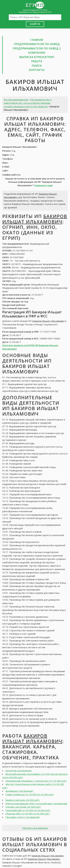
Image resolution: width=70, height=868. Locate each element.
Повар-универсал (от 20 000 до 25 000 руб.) (30, 794)
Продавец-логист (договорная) (23, 817)
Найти (35, 24)
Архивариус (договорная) (19, 791)
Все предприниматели (16, 100)
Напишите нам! (44, 185)
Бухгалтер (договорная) (18, 770)
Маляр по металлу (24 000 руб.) (22, 800)
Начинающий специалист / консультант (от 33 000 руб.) (36, 781)
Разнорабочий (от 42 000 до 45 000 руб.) (28, 810)
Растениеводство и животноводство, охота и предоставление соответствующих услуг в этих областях (28, 103)
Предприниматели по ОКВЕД (37, 44)
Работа (37, 61)
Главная (37, 40)
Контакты (37, 70)
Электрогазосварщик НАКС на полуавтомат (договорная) (36, 803)
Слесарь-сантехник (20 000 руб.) (23, 807)
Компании (37, 53)
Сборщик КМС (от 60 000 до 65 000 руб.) (28, 814)
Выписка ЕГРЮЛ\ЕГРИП (37, 57)
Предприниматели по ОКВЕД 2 (37, 48)
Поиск (37, 66)
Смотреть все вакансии (35, 828)
